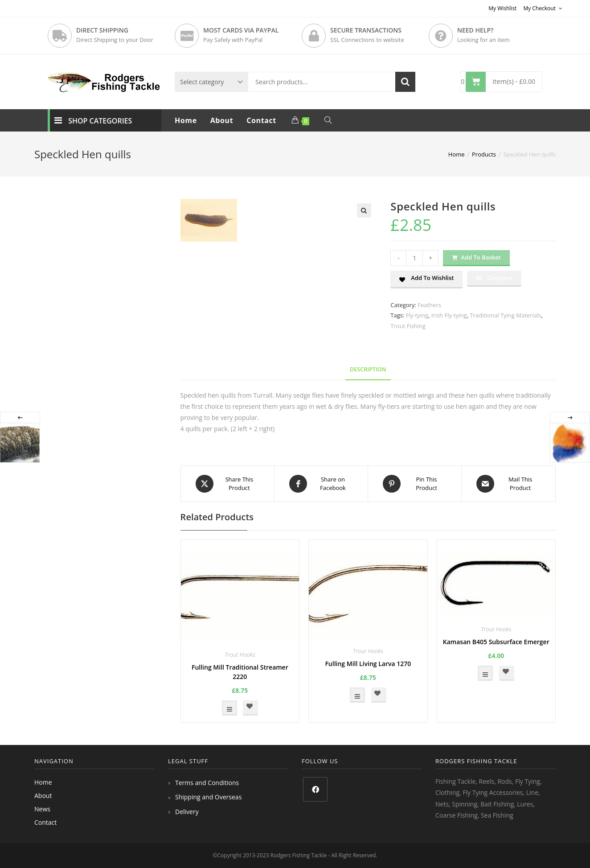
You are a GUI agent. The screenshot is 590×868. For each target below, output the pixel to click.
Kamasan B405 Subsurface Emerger (496, 642)
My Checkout (543, 8)
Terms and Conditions (207, 783)
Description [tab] (368, 369)
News (42, 809)
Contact (45, 822)
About (43, 796)
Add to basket (481, 257)
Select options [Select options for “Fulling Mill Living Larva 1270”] (357, 695)
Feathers (429, 305)
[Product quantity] (414, 258)
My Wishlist (502, 8)
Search (405, 82)
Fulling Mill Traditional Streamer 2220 (240, 672)
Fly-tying (417, 315)
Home (43, 782)
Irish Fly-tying (449, 315)
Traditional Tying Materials (505, 315)
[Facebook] (315, 789)
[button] (364, 210)
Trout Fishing (408, 326)
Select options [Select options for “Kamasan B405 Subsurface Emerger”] (485, 673)
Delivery (187, 812)
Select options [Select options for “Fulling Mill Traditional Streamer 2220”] (229, 708)
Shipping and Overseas (208, 797)
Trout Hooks (240, 654)
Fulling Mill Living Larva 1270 (368, 664)
